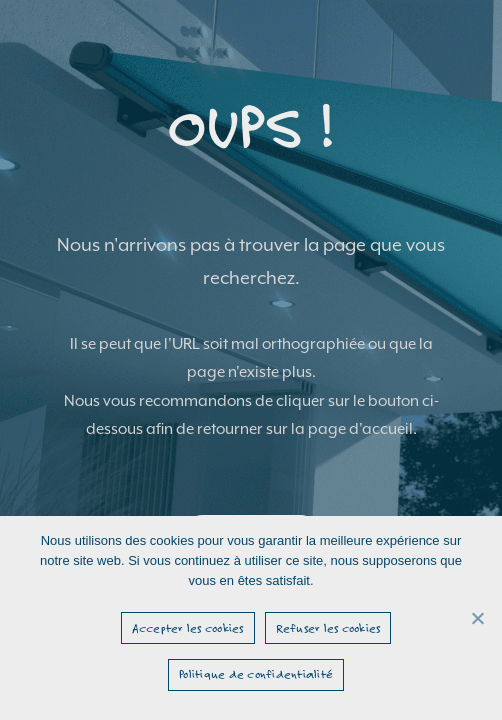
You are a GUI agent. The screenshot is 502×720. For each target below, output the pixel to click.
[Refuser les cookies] (477, 618)
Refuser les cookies (328, 628)
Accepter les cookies (188, 628)
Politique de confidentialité (256, 674)
